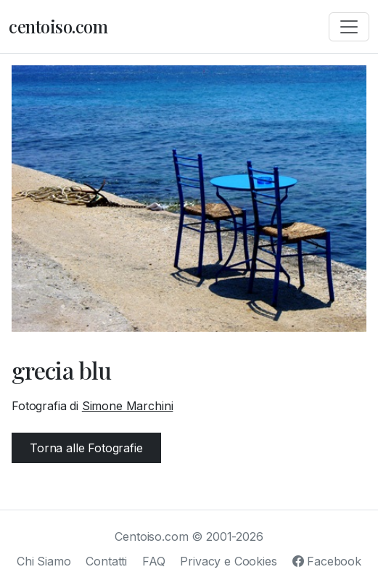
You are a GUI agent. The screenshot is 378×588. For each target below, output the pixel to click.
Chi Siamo (44, 561)
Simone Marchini (128, 406)
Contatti (106, 561)
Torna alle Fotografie (86, 448)
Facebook (327, 561)
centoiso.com (58, 26)
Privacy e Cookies (228, 561)
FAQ (154, 561)
